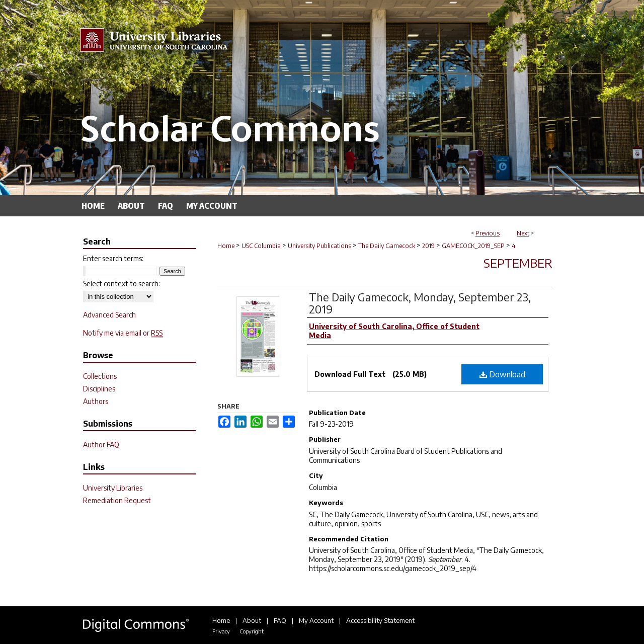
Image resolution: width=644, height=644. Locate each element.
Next (523, 233)
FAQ (280, 620)
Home (226, 246)
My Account (316, 620)
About (252, 620)
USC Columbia (261, 246)
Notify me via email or (123, 333)
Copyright (252, 631)
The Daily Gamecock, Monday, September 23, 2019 (420, 303)
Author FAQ (101, 445)
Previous (488, 233)
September (518, 263)
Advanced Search (109, 315)
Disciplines (99, 389)
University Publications (319, 246)
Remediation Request (117, 500)
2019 (428, 246)
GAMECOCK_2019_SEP (473, 246)
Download (502, 374)
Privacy (221, 631)
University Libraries (113, 488)
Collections (100, 376)
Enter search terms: (113, 258)
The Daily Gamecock (387, 246)
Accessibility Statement (380, 620)
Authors (96, 401)
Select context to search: (122, 284)
